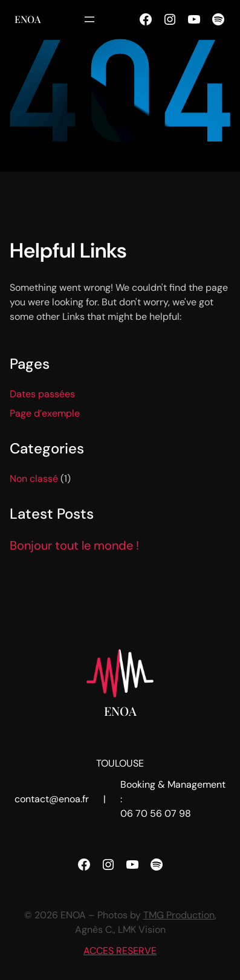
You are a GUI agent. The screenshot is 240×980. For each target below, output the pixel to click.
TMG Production (179, 915)
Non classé (34, 479)
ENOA (28, 19)
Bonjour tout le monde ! (74, 545)
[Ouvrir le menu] (89, 19)
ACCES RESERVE (120, 951)
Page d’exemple (45, 413)
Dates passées (42, 394)
